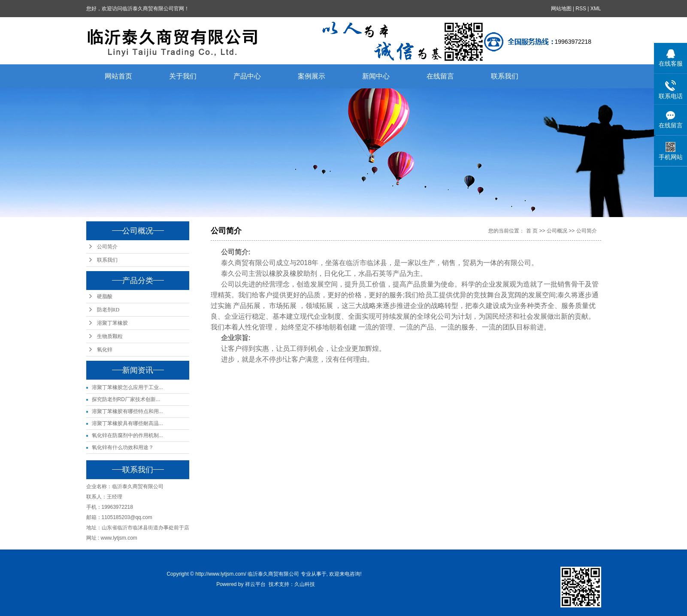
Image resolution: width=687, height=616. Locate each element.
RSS (581, 9)
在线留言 (440, 76)
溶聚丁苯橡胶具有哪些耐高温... (127, 423)
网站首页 (118, 76)
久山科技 (305, 584)
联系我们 (505, 76)
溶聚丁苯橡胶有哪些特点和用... (127, 411)
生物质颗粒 (110, 336)
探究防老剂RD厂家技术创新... (126, 399)
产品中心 (247, 76)
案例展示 (312, 76)
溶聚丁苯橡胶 (112, 323)
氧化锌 (105, 350)
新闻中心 (376, 76)
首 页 (532, 231)
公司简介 (107, 247)
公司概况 (557, 231)
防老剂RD (108, 310)
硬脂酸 (105, 296)
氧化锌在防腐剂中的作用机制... (127, 435)
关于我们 (183, 76)
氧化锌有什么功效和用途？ (123, 447)
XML (596, 9)
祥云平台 (255, 584)
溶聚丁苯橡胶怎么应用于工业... (127, 387)
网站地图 (561, 9)
